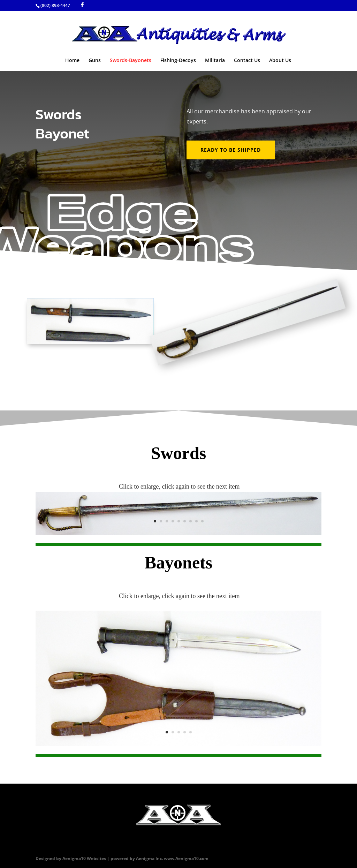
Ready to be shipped (231, 150)
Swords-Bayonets (131, 61)
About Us (280, 61)
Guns (95, 61)
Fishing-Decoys (178, 61)
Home (72, 61)
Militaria (215, 61)
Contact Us (247, 61)
